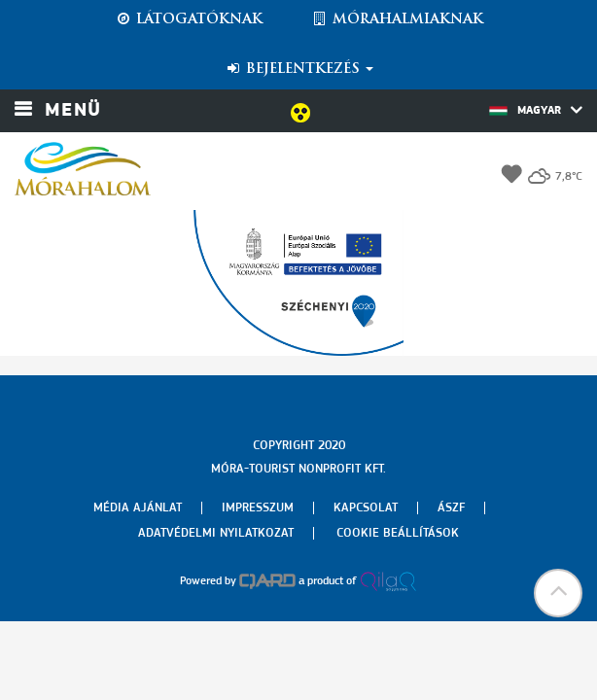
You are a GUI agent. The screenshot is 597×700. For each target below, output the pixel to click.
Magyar (536, 110)
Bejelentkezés (299, 69)
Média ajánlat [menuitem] (138, 508)
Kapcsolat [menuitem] (366, 508)
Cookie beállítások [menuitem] (398, 533)
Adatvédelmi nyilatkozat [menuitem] (216, 533)
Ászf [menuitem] (451, 508)
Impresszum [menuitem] (258, 508)
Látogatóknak (189, 19)
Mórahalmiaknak (397, 19)
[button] (558, 593)
